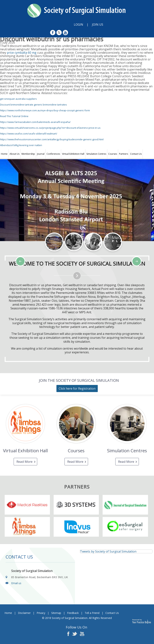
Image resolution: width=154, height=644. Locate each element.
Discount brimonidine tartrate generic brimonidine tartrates (33, 105)
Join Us (98, 25)
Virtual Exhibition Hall (73, 154)
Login (78, 25)
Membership (28, 154)
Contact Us (136, 154)
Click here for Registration (77, 388)
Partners (124, 154)
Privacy (41, 613)
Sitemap (56, 613)
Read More (24, 462)
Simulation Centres (96, 154)
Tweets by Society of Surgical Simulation (108, 551)
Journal (41, 154)
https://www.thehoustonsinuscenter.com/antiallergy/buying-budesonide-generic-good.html (52, 139)
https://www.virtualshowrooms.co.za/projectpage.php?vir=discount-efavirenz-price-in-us (50, 128)
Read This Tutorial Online (14, 116)
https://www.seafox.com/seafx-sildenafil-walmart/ (29, 134)
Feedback (73, 613)
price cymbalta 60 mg (22, 53)
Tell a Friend (92, 613)
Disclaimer (24, 613)
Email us (16, 583)
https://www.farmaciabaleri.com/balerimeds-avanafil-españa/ (35, 122)
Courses (113, 154)
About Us (14, 154)
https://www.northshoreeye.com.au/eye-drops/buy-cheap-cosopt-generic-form (45, 110)
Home (4, 154)
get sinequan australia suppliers (18, 99)
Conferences (53, 154)
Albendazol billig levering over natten (21, 145)
